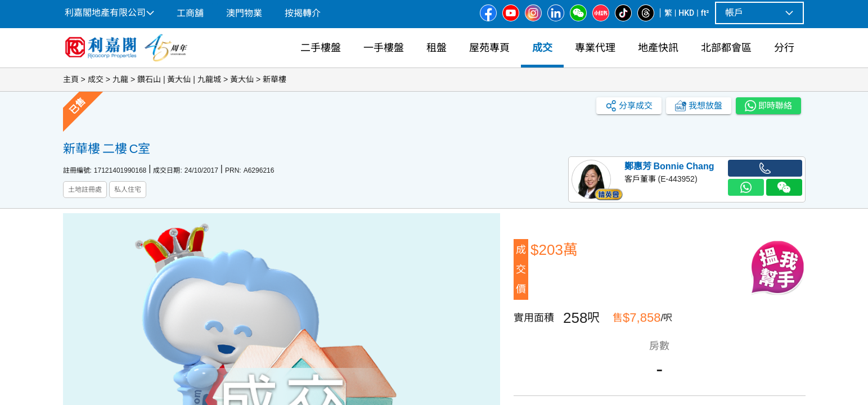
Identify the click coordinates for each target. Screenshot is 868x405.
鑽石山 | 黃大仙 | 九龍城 (179, 79)
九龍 (120, 79)
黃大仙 (242, 79)
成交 (96, 79)
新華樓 (275, 79)
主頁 (71, 79)
